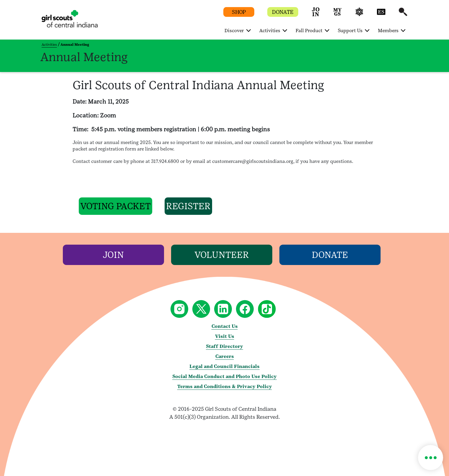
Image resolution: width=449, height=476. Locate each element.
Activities (49, 45)
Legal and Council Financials (225, 366)
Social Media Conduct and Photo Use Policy (225, 376)
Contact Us (225, 326)
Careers (225, 356)
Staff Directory (225, 346)
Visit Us (225, 336)
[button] (316, 15)
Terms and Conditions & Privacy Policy (225, 386)
